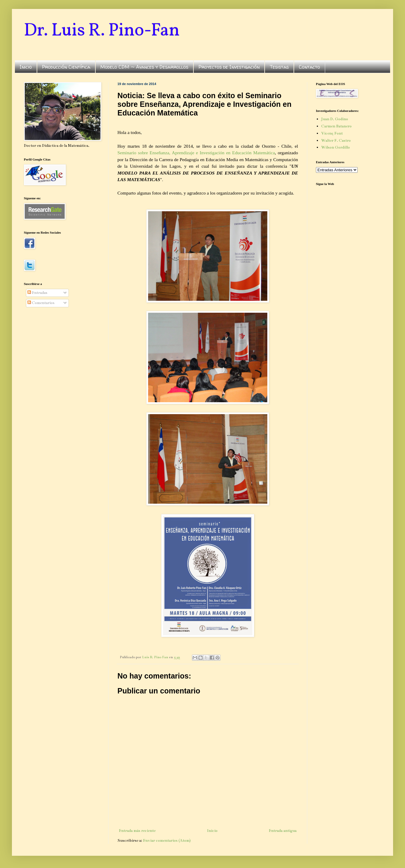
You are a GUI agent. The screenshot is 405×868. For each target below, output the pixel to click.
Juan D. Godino (335, 119)
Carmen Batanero (336, 126)
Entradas (37, 293)
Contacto (309, 67)
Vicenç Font (332, 133)
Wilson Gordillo (336, 147)
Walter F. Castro (336, 141)
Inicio (26, 67)
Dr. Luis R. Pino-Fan (102, 31)
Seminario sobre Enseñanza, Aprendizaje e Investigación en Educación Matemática (196, 153)
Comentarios (41, 303)
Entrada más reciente (137, 831)
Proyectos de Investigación (229, 67)
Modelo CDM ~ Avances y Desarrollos (144, 67)
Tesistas (279, 67)
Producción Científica (66, 67)
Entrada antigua (283, 831)
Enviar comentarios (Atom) (167, 841)
